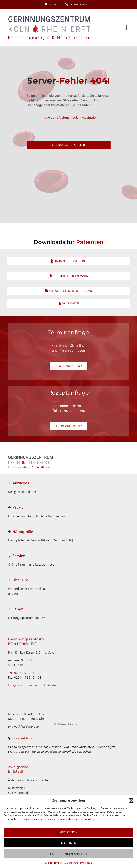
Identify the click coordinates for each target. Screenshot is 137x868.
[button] (131, 800)
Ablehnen (69, 843)
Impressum (86, 863)
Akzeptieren (68, 832)
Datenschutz (71, 863)
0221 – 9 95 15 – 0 (27, 673)
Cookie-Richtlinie (54, 863)
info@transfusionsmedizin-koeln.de (32, 685)
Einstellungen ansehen (69, 854)
